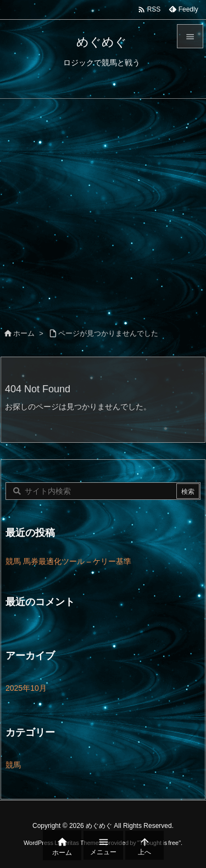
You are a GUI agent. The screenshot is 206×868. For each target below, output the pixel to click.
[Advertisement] (103, 207)
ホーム (24, 333)
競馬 (13, 765)
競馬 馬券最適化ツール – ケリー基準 (68, 561)
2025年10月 (26, 688)
